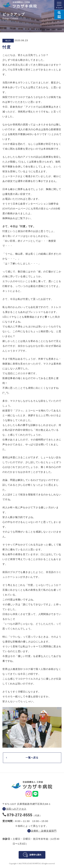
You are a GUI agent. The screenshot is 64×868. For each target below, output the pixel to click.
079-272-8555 (20, 815)
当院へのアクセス (16, 809)
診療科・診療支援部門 (44, 831)
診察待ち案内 (35, 855)
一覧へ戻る (32, 758)
